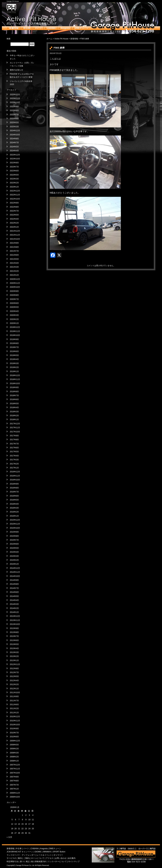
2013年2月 (14, 656)
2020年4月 (14, 311)
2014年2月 (14, 608)
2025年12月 (15, 95)
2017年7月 (14, 444)
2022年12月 (15, 191)
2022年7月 (14, 211)
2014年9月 (14, 580)
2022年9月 (14, 203)
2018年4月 (14, 408)
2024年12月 (15, 131)
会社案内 (72, 858)
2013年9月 (14, 628)
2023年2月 (14, 183)
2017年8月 (14, 440)
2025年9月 (14, 107)
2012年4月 (14, 681)
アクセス (50, 858)
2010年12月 (15, 717)
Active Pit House (61, 39)
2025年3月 (14, 127)
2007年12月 (15, 765)
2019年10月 (15, 335)
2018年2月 (14, 416)
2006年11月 (15, 793)
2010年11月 (15, 721)
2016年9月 (14, 484)
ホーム (49, 39)
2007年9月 (14, 777)
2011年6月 (14, 705)
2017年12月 (15, 424)
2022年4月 (14, 219)
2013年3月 (14, 652)
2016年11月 (15, 476)
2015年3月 (14, 556)
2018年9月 (14, 387)
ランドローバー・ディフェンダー (21, 855)
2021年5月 (14, 259)
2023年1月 (14, 187)
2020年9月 (14, 291)
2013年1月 (14, 660)
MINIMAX (47, 852)
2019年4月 (14, 359)
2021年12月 (15, 231)
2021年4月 (14, 263)
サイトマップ (74, 862)
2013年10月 (15, 624)
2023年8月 (14, 163)
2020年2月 (14, 319)
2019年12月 (15, 327)
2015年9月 (14, 532)
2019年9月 (14, 339)
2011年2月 (14, 709)
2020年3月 (14, 315)
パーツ (38, 28)
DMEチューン (81, 28)
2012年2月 (14, 684)
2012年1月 (14, 689)
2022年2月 (14, 223)
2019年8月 (14, 343)
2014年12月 (15, 568)
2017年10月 (15, 432)
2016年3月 (14, 508)
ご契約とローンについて (34, 858)
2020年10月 (15, 287)
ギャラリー (58, 855)
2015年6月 (14, 544)
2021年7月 (14, 251)
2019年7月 (14, 347)
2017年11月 (15, 428)
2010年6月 (14, 737)
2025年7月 (14, 115)
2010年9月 (14, 729)
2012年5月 (14, 676)
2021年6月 (14, 255)
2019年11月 (15, 331)
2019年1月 (14, 371)
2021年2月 (14, 271)
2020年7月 (14, 299)
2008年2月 (14, 757)
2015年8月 (14, 536)
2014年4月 (14, 600)
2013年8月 (14, 632)
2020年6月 (14, 303)
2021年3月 (14, 267)
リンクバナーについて (57, 862)
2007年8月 (14, 781)
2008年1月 (14, 761)
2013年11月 (15, 620)
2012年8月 (14, 669)
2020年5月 (14, 307)
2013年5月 (14, 644)
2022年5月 (14, 215)
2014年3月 (14, 604)
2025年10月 (15, 102)
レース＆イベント (44, 855)
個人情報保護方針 (39, 862)
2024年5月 (14, 147)
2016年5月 (14, 500)
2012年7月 (14, 672)
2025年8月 (14, 110)
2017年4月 (14, 456)
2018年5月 (14, 404)
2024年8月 (14, 139)
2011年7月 (14, 701)
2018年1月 (14, 420)
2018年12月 (15, 375)
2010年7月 (14, 733)
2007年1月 (14, 789)
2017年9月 (14, 436)
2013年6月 (14, 640)
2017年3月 (14, 460)
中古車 (26, 28)
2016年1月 (14, 516)
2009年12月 (15, 741)
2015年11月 (15, 524)
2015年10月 (15, 528)
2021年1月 (14, 275)
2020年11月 (15, 283)
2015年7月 (14, 540)
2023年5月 (14, 175)
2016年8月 (14, 488)
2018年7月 (14, 396)
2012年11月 (15, 664)
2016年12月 (15, 472)
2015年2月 (14, 560)
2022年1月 (14, 227)
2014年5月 (14, 596)
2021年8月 (14, 247)
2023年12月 (15, 155)
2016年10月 (15, 480)
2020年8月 (14, 295)
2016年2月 (14, 512)
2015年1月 (14, 564)
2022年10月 (15, 199)
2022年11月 (15, 195)
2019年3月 (14, 363)
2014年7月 (14, 588)
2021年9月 (14, 243)
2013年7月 (14, 636)
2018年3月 (14, 412)
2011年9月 (14, 696)
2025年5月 (14, 123)
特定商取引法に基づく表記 (18, 862)
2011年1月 (14, 713)
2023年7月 (14, 167)
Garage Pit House (13, 1)
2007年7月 (14, 785)
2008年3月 (14, 753)
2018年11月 (15, 379)
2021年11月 (15, 235)
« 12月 (9, 837)
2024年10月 (15, 135)
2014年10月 (15, 576)
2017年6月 (14, 448)
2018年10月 (15, 383)
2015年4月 (14, 552)
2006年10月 (15, 797)
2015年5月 (14, 548)
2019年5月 (14, 355)
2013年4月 (14, 648)
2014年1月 (14, 612)
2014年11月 (15, 572)
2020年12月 (15, 279)
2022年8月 (14, 207)
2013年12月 (15, 616)
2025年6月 (14, 119)
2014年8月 (14, 584)
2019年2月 (14, 367)
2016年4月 (14, 504)
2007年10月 (15, 773)
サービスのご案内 (14, 858)
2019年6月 (14, 351)
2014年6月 (14, 592)
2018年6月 (14, 399)
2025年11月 (15, 98)
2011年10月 (15, 693)
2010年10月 (15, 725)
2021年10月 (15, 239)
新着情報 (13, 28)
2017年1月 (14, 468)
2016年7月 (14, 492)
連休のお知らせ (16, 70)
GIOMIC (38, 852)
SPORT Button (59, 852)
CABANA (50, 28)
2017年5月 (14, 452)
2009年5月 (14, 745)
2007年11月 (15, 769)
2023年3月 (14, 179)
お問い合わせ (61, 858)
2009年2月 (14, 749)
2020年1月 (14, 323)
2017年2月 (14, 464)
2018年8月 (14, 392)
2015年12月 (15, 520)
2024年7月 (14, 143)
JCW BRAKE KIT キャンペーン (20, 852)
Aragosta (64, 28)
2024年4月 (14, 151)
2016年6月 (14, 496)
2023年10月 (15, 159)
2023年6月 (14, 171)
